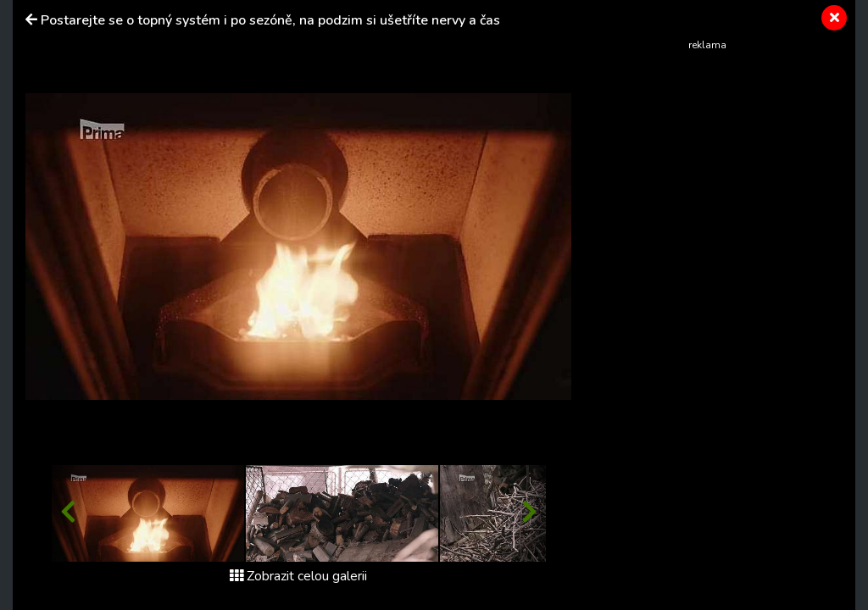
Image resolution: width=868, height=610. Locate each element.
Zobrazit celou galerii (298, 576)
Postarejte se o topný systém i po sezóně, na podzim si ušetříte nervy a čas (270, 20)
